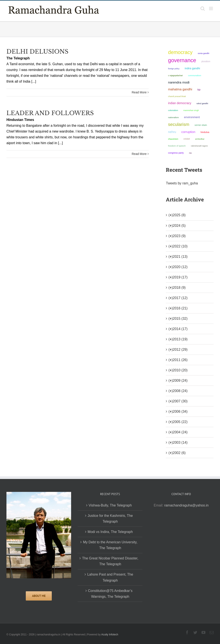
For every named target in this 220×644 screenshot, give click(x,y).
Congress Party (176, 153)
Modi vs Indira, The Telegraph (110, 532)
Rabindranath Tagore (199, 146)
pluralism (206, 61)
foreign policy (174, 69)
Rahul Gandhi (202, 103)
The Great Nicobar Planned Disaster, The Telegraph (110, 561)
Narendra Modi (179, 82)
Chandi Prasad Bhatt (177, 96)
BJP (199, 90)
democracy (180, 52)
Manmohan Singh (191, 110)
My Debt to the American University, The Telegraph (110, 545)
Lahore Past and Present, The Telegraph (110, 577)
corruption (188, 132)
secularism (179, 124)
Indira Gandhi (192, 68)
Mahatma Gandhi (180, 89)
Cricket (187, 139)
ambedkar (200, 139)
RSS (190, 153)
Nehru (172, 132)
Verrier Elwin (201, 125)
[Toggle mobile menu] (211, 8)
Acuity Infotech (110, 635)
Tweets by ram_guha (182, 183)
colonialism (173, 110)
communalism (195, 75)
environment (192, 117)
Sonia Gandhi (204, 53)
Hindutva (205, 132)
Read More (139, 92)
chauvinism (173, 139)
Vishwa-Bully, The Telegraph (110, 505)
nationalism (173, 117)
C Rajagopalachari (175, 76)
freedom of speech (177, 146)
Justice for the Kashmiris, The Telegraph (110, 519)
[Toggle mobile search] (203, 8)
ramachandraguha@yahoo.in (186, 505)
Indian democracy (180, 103)
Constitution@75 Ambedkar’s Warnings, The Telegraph (110, 594)
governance (182, 60)
